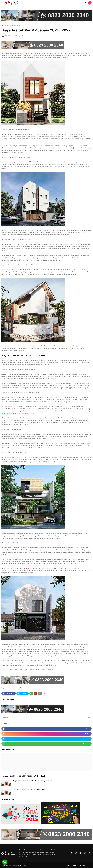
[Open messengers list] (5, 862)
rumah (27, 568)
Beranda (4, 26)
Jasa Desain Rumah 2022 (18, 865)
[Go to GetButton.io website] (5, 866)
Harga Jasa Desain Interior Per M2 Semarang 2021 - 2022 (33, 781)
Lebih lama (87, 718)
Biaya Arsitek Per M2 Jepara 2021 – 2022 (21, 413)
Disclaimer (83, 865)
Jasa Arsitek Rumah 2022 (17, 26)
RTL (90, 865)
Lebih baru (6, 718)
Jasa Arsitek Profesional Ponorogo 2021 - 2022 (23, 776)
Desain (75, 865)
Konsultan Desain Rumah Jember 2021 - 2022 (29, 790)
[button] (2, 3)
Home (68, 865)
